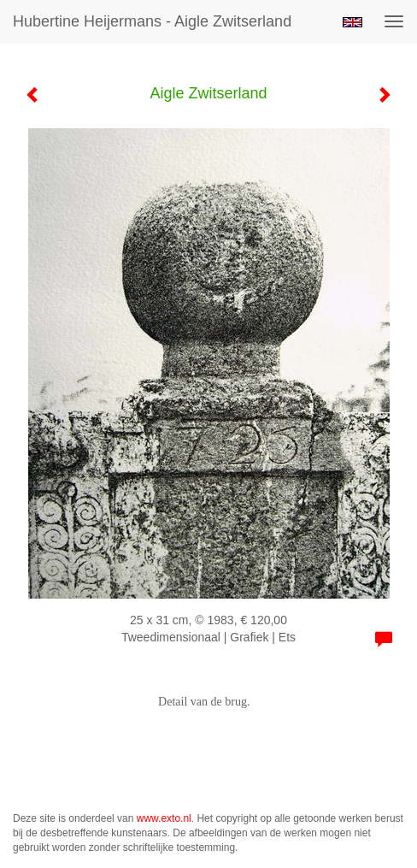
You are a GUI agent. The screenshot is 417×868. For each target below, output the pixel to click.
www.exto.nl (164, 818)
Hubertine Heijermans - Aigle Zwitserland (152, 21)
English (352, 22)
